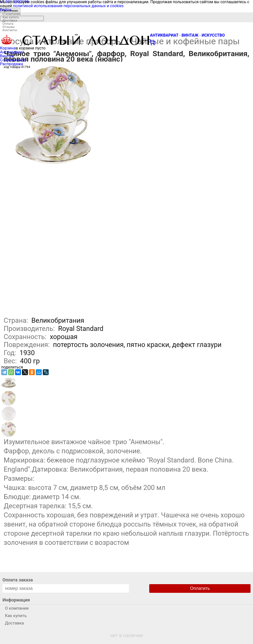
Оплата (8, 24)
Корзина (8, 48)
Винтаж (7, 56)
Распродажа (11, 64)
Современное (13, 60)
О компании (11, 14)
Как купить (11, 17)
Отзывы (9, 27)
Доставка (10, 20)
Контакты (10, 30)
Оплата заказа (18, 580)
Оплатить (200, 588)
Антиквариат (12, 52)
